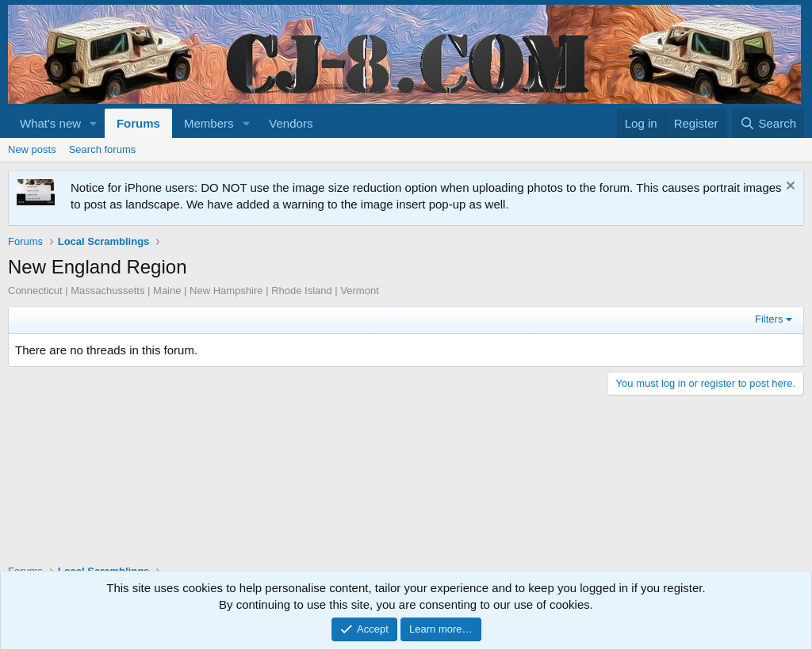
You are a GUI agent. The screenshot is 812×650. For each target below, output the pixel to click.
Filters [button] (769, 319)
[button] (94, 123)
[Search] (768, 123)
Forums (138, 123)
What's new (50, 123)
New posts (32, 149)
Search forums (103, 149)
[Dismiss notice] (789, 187)
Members (209, 123)
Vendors (291, 123)
